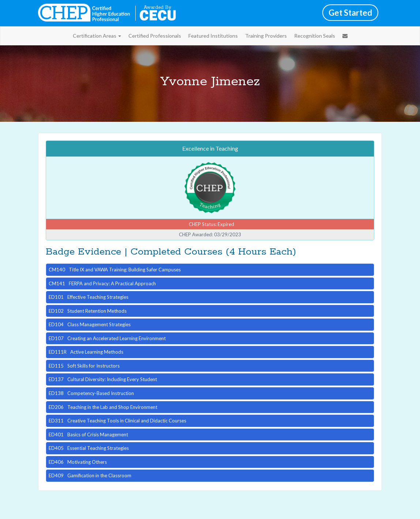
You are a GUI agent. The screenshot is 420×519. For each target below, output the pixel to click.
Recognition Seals (315, 36)
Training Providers (266, 36)
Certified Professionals (155, 36)
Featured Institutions (213, 36)
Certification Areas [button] (97, 36)
